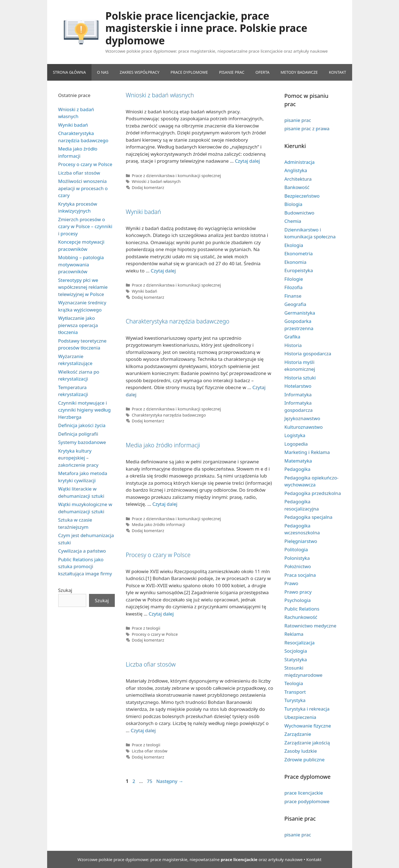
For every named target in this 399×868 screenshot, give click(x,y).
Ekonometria (299, 253)
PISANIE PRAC (232, 72)
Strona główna (69, 72)
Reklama (294, 634)
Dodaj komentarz (148, 187)
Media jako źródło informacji (163, 445)
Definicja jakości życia (82, 425)
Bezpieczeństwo (302, 196)
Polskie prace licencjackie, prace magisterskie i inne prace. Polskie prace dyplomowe (206, 28)
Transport (295, 692)
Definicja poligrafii (78, 434)
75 (150, 781)
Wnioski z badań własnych (160, 95)
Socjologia (296, 651)
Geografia (295, 304)
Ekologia (294, 245)
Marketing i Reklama (307, 452)
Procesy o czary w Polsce (158, 555)
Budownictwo (299, 213)
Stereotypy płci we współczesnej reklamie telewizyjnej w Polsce (83, 287)
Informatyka (298, 395)
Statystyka (296, 659)
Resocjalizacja (300, 643)
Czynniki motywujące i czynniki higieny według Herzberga (85, 410)
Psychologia (298, 600)
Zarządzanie (298, 734)
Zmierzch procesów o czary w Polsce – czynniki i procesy (85, 226)
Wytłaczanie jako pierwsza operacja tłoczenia (78, 325)
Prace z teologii (146, 628)
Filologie (294, 279)
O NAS (103, 72)
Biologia (293, 204)
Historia (293, 345)
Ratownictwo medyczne (311, 626)
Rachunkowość (301, 617)
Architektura (298, 179)
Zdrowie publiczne (305, 759)
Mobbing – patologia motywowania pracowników (81, 264)
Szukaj (65, 590)
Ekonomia (295, 262)
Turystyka (295, 700)
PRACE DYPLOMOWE (189, 72)
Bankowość (297, 187)
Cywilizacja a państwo (82, 551)
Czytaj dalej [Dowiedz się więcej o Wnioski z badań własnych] (247, 161)
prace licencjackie (304, 793)
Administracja (300, 162)
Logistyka (295, 435)
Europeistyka (299, 270)
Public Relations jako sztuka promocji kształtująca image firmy (85, 566)
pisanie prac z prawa (307, 128)
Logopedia (296, 444)
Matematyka (298, 461)
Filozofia (294, 287)
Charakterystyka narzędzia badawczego (178, 321)
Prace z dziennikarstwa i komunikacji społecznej (176, 176)
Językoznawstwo (302, 418)
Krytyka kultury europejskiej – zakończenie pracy (78, 458)
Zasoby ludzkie (301, 751)
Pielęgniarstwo (301, 541)
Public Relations (302, 609)
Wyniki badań (143, 212)
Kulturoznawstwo (304, 427)
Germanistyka (300, 313)
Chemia (293, 221)
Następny (170, 781)
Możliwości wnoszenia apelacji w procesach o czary (83, 188)
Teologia (294, 683)
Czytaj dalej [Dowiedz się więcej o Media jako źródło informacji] (165, 504)
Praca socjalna (300, 575)
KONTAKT (337, 72)
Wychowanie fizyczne (308, 726)
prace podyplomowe (307, 801)
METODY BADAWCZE (299, 72)
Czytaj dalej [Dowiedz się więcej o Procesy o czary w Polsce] (161, 614)
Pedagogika (298, 469)
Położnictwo (298, 566)
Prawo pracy (298, 592)
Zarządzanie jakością (307, 743)
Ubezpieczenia (300, 717)
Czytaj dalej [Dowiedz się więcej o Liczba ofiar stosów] (143, 730)
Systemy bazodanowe (82, 442)
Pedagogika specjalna (308, 517)
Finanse (293, 296)
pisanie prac (298, 120)
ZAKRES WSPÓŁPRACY (140, 72)
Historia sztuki (300, 378)
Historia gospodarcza (308, 353)
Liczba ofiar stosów (151, 664)
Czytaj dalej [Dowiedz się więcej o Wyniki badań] (163, 271)
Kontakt (314, 859)
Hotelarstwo (298, 386)
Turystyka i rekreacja (307, 709)
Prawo (291, 583)
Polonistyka (297, 558)
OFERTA (262, 72)
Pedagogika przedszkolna (313, 493)
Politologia (296, 549)
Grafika (292, 337)
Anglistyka (296, 170)
